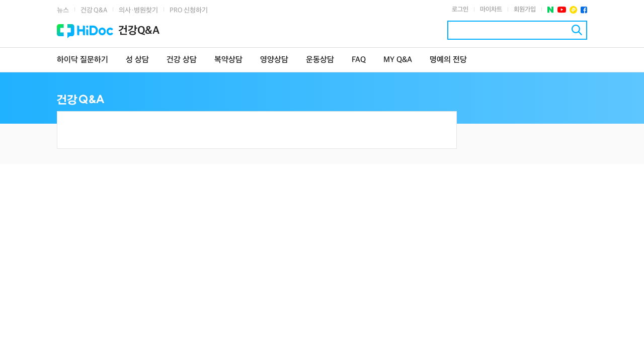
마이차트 (491, 10)
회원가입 (525, 10)
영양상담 (274, 60)
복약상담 (228, 60)
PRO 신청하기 (189, 10)
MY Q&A (398, 60)
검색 (577, 30)
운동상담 (320, 60)
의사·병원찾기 (138, 10)
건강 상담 (182, 60)
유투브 (562, 10)
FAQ (359, 60)
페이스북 (584, 10)
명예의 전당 (448, 60)
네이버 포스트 (551, 10)
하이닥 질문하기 (83, 60)
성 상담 (137, 60)
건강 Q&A (94, 10)
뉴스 (63, 10)
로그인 (460, 10)
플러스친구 (573, 10)
